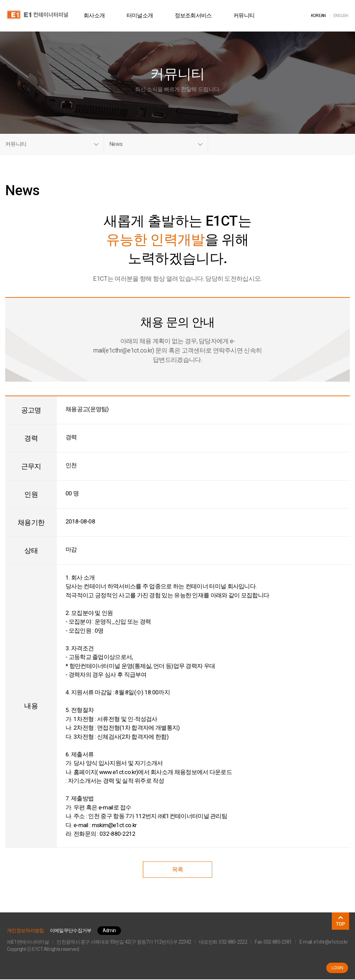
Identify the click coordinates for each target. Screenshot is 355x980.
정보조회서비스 (196, 15)
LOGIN (337, 968)
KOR (318, 16)
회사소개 (97, 15)
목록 (178, 870)
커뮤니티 (247, 15)
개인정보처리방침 (25, 931)
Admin (109, 931)
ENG (341, 16)
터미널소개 (143, 15)
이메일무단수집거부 (71, 931)
